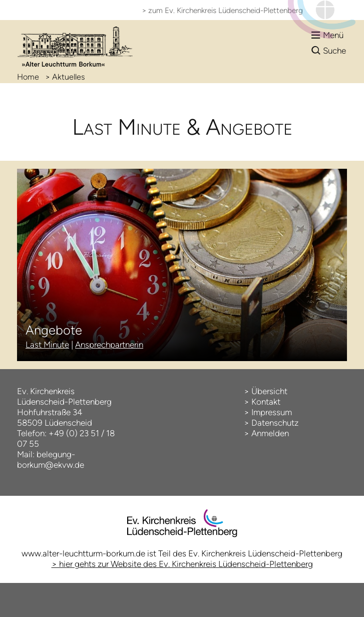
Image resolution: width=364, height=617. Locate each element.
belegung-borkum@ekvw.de (51, 459)
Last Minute (47, 345)
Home (28, 77)
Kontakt (266, 402)
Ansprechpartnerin (109, 345)
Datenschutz (275, 423)
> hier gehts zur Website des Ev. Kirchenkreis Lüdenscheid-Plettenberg (182, 564)
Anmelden (270, 433)
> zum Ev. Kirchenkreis (222, 10)
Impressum (272, 412)
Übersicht (269, 391)
